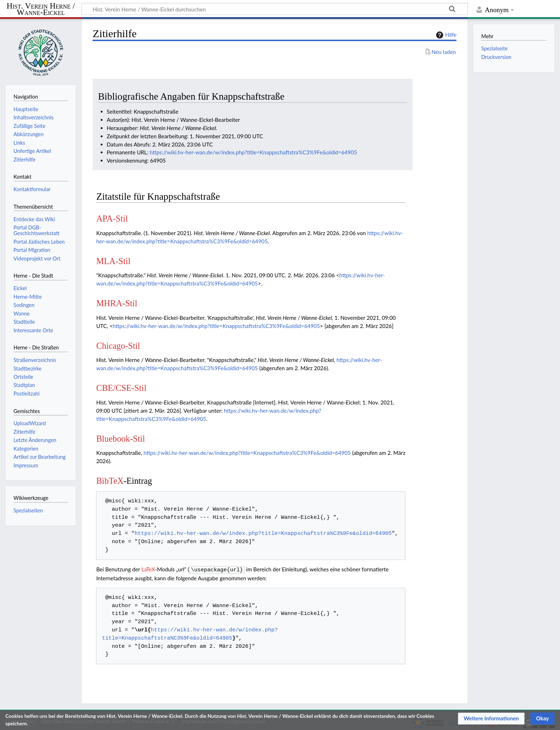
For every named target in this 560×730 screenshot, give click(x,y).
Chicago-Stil (118, 346)
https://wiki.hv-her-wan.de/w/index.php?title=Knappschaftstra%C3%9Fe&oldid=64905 (253, 152)
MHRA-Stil (117, 303)
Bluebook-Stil (120, 439)
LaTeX (148, 569)
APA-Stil (112, 218)
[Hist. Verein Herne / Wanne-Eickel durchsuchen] (275, 9)
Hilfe (445, 35)
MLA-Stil (113, 261)
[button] (491, 719)
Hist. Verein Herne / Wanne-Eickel (41, 9)
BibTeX (110, 481)
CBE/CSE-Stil (121, 388)
